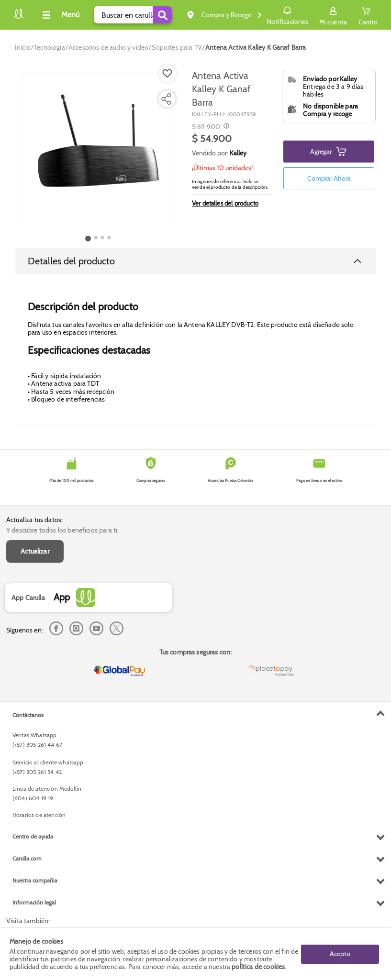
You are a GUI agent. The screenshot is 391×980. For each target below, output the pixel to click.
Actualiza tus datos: (34, 520)
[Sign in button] (333, 15)
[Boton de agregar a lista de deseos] (168, 74)
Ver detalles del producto (225, 203)
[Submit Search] (162, 15)
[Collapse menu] (59, 15)
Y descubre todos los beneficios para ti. (62, 530)
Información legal (34, 902)
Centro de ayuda (33, 836)
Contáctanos (28, 715)
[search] (133, 15)
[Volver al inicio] (19, 17)
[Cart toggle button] (368, 15)
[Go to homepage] (23, 47)
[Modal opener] (225, 127)
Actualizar (35, 551)
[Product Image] (98, 149)
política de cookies (258, 967)
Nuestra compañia (35, 880)
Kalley (238, 153)
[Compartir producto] (166, 99)
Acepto (340, 954)
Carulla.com (27, 858)
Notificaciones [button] (287, 14)
